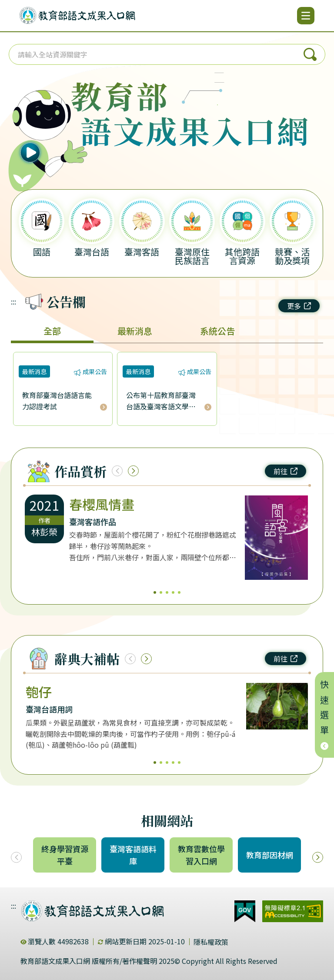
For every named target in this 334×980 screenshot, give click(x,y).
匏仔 (39, 692)
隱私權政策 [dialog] (211, 942)
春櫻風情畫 (102, 504)
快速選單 (325, 715)
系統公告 (217, 331)
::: (13, 301)
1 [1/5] (155, 592)
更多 (299, 306)
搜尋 (310, 54)
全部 (52, 331)
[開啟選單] (306, 16)
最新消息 (135, 331)
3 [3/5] (167, 592)
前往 (286, 471)
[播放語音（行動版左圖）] (44, 128)
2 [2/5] (161, 592)
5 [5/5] (179, 592)
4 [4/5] (173, 592)
